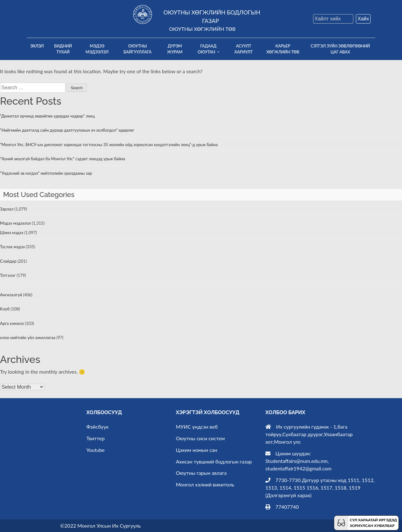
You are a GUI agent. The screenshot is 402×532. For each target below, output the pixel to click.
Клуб (5, 309)
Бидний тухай (63, 49)
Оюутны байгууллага (137, 49)
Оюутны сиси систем (200, 438)
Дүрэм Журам (175, 49)
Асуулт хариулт (243, 49)
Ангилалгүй (11, 295)
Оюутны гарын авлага (201, 473)
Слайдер (8, 261)
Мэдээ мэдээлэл (97, 49)
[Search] (333, 19)
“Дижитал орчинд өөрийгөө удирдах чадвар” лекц (47, 116)
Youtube (95, 450)
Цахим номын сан (197, 450)
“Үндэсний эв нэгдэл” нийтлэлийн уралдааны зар (46, 173)
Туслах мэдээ (12, 247)
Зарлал (7, 209)
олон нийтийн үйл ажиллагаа (28, 337)
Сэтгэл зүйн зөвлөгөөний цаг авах (340, 49)
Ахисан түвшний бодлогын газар (214, 461)
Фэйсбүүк (98, 427)
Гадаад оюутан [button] (207, 49)
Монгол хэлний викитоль (205, 484)
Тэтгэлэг (8, 275)
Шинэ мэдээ (12, 233)
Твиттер (95, 438)
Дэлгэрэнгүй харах (288, 495)
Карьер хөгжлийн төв (283, 49)
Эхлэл (39, 46)
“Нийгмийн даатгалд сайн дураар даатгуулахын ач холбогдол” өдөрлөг (67, 130)
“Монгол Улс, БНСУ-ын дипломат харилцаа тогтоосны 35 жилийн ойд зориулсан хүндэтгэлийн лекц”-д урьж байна (109, 145)
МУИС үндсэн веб (197, 427)
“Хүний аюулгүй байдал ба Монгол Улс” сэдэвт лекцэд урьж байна (62, 159)
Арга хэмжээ (12, 323)
